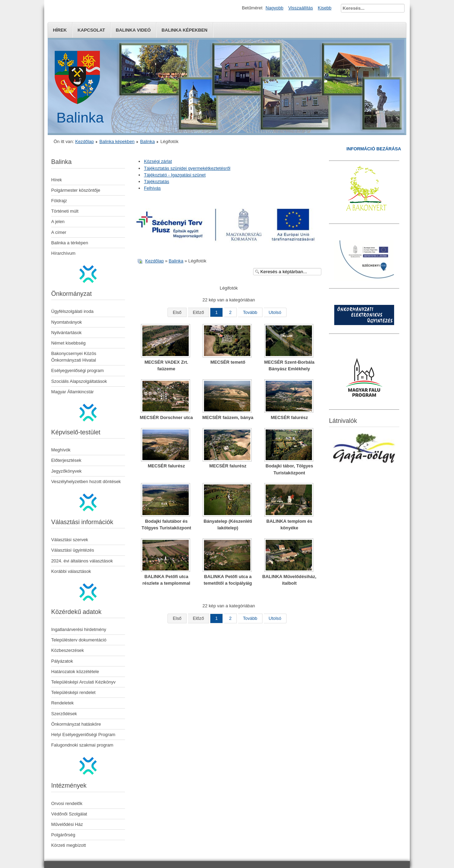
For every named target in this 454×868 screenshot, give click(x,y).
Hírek (60, 30)
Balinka (148, 141)
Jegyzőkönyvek (66, 471)
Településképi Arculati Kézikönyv (83, 682)
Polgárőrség (63, 835)
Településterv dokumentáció (79, 640)
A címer (59, 232)
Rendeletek (62, 703)
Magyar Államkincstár (72, 392)
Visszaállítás (301, 8)
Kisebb (325, 8)
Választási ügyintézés (73, 550)
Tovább (250, 312)
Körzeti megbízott (69, 845)
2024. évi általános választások (82, 561)
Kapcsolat (91, 30)
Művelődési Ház (67, 824)
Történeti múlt (65, 211)
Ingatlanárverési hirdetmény (79, 629)
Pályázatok (62, 661)
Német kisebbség (68, 343)
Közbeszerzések (68, 650)
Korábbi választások (71, 571)
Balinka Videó (133, 30)
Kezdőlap (84, 141)
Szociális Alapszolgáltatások (79, 381)
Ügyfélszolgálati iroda (72, 311)
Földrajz (59, 201)
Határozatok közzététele (75, 672)
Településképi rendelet (73, 692)
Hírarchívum (63, 253)
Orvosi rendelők (67, 803)
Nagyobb (275, 8)
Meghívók (61, 450)
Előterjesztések (66, 460)
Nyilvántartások (66, 333)
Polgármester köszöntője (76, 190)
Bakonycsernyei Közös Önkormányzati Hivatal (74, 357)
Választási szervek (70, 540)
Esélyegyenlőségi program (77, 370)
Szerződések (64, 714)
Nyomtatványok (66, 322)
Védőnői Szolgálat (69, 814)
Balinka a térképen (70, 243)
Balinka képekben (185, 30)
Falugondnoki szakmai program (82, 745)
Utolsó (275, 312)
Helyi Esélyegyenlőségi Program (83, 735)
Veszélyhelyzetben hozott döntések (86, 482)
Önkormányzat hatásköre (76, 724)
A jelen (58, 222)
